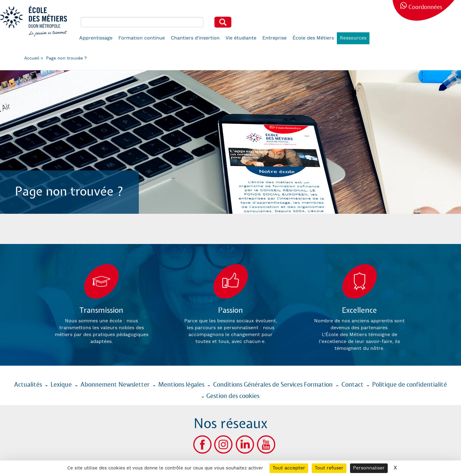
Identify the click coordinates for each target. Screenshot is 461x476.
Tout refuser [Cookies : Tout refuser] (329, 468)
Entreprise (274, 38)
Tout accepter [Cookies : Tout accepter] (289, 468)
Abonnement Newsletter (115, 385)
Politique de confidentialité (410, 385)
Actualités (28, 385)
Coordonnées (425, 7)
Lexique (61, 385)
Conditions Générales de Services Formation (273, 385)
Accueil (32, 58)
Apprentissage (96, 38)
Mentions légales (181, 385)
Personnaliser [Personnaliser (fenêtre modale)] (369, 468)
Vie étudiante (241, 38)
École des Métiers (313, 38)
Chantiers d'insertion (195, 38)
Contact (352, 385)
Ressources (353, 38)
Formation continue (142, 38)
